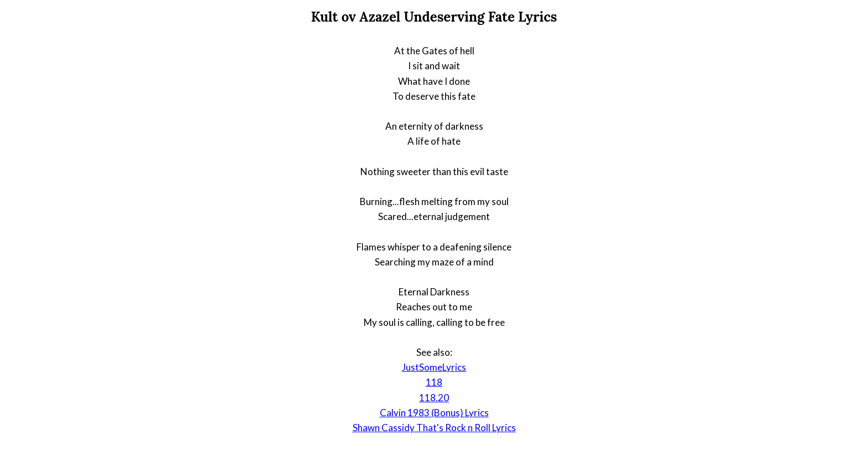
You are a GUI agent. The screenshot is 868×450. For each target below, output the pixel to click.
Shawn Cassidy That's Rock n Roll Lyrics (434, 428)
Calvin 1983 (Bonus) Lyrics (434, 413)
